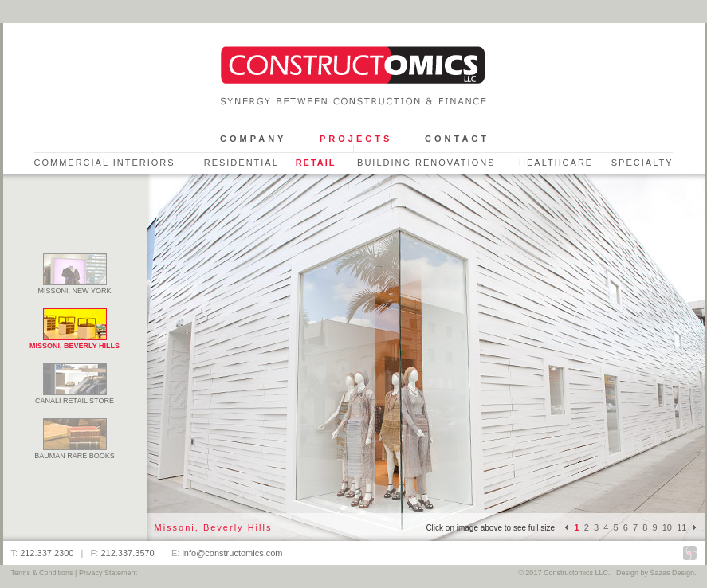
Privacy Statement (108, 573)
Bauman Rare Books (75, 452)
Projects (356, 139)
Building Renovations (426, 163)
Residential (242, 163)
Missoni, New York (75, 287)
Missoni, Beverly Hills (75, 342)
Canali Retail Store (75, 397)
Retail (316, 163)
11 (681, 527)
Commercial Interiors (105, 163)
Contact (457, 139)
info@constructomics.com (232, 553)
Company (253, 139)
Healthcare (556, 163)
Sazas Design (672, 573)
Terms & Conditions (42, 573)
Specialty (642, 163)
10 (667, 527)
